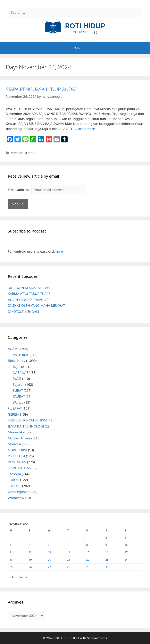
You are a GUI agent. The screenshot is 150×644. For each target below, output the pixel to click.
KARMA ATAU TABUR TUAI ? (29, 294)
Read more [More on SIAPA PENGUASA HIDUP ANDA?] (86, 129)
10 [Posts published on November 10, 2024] (126, 545)
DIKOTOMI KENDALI (23, 312)
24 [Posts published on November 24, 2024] (126, 559)
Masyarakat (17, 432)
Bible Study (17, 361)
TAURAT (19, 396)
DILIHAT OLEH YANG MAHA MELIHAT (36, 305)
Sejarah (19, 384)
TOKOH (13, 480)
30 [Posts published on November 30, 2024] (107, 567)
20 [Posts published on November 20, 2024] (49, 559)
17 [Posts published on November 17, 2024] (126, 552)
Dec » (23, 577)
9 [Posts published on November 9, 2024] (106, 545)
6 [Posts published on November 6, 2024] (49, 545)
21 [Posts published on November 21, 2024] (69, 559)
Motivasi (14, 444)
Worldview (16, 498)
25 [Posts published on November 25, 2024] (11, 567)
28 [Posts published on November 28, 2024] (69, 567)
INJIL (17, 367)
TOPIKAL (15, 486)
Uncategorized (19, 492)
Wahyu (18, 402)
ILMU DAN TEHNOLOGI (26, 426)
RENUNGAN (17, 462)
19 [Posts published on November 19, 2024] (30, 559)
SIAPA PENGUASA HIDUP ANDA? (41, 89)
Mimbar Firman (22, 153)
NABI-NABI (21, 373)
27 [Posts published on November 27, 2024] (49, 567)
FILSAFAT (15, 408)
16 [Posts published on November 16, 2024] (107, 552)
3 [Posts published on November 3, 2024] (125, 538)
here (59, 251)
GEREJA (13, 414)
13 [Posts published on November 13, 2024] (49, 552)
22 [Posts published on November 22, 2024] (88, 559)
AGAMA (14, 349)
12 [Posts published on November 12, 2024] (30, 552)
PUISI (17, 379)
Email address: (20, 190)
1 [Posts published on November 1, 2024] (87, 538)
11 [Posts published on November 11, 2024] (11, 552)
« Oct (12, 577)
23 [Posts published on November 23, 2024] (107, 559)
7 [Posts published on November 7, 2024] (68, 545)
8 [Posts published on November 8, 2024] (87, 545)
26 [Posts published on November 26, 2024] (30, 567)
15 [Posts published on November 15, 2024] (88, 552)
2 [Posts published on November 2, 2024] (106, 538)
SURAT (18, 390)
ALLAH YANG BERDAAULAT (28, 300)
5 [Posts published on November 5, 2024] (29, 545)
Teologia (14, 474)
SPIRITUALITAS (19, 468)
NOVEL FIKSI (17, 450)
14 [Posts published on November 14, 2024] (69, 552)
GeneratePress (97, 638)
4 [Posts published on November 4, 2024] (10, 545)
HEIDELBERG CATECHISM (27, 420)
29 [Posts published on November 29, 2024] (88, 567)
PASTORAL (21, 355)
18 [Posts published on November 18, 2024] (11, 559)
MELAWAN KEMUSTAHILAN (29, 288)
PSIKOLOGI (17, 456)
